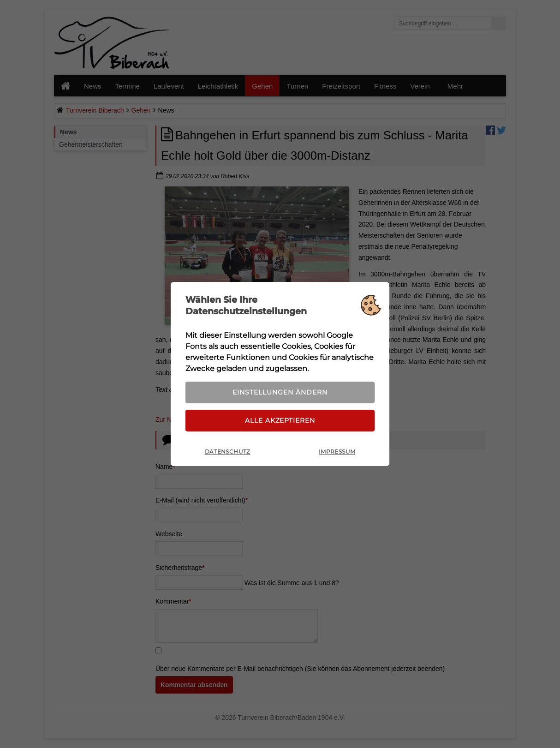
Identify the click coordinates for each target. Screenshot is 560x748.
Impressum (337, 453)
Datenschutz (228, 453)
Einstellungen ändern (280, 392)
